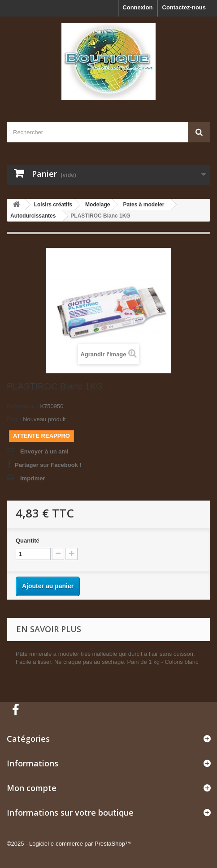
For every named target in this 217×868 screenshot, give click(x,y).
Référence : (23, 406)
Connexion (137, 7)
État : (14, 419)
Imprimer (33, 478)
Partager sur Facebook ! (48, 465)
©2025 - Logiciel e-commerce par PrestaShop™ (69, 844)
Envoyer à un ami (44, 451)
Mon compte (32, 788)
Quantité (28, 541)
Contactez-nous (184, 7)
